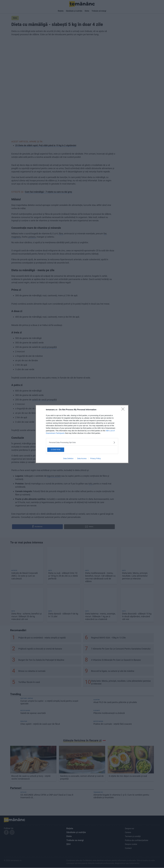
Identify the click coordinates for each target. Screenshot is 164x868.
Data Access (82, 459)
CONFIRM (59, 449)
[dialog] (82, 434)
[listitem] (82, 442)
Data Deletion (68, 459)
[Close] (124, 409)
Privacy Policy (95, 459)
